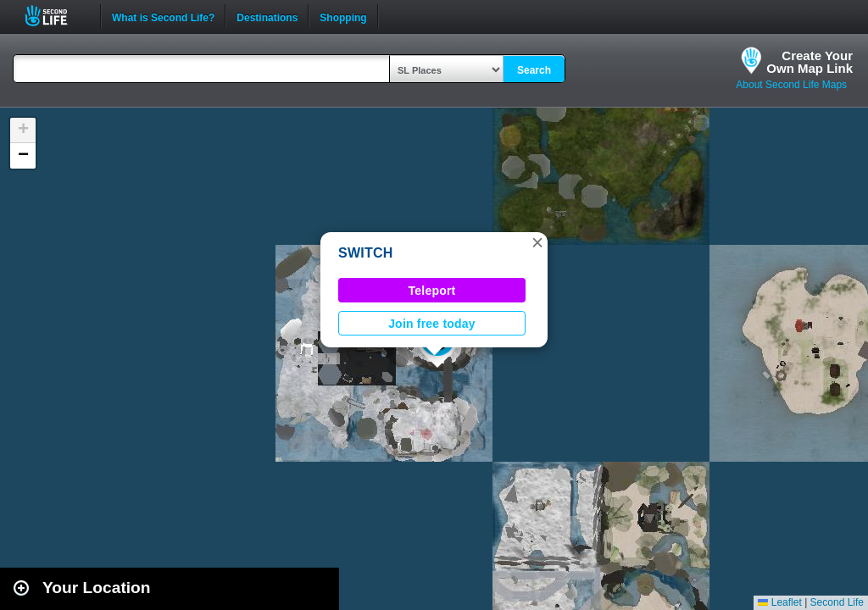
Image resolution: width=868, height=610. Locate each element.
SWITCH (366, 253)
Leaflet (779, 602)
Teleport (432, 291)
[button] (537, 242)
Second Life (56, 16)
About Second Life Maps (791, 85)
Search (534, 70)
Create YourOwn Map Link (810, 62)
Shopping (343, 16)
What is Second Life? (163, 16)
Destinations (267, 16)
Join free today (432, 324)
